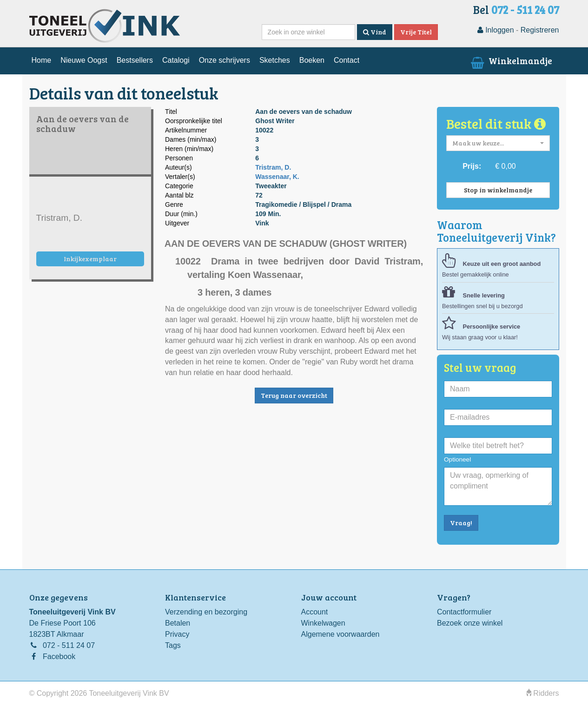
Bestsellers (135, 60)
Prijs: (472, 166)
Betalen (178, 623)
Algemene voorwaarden (340, 634)
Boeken (312, 60)
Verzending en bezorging (206, 612)
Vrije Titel (416, 32)
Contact (347, 60)
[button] (498, 143)
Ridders (543, 693)
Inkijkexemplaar (90, 259)
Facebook (59, 657)
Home (42, 60)
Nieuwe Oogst (84, 60)
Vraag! (461, 523)
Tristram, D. (273, 167)
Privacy (177, 634)
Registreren (540, 30)
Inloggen (496, 30)
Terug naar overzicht (294, 395)
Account (315, 612)
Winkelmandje (510, 60)
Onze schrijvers (225, 60)
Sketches (275, 60)
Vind (375, 32)
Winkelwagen (323, 623)
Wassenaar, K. (277, 177)
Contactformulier (464, 612)
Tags (173, 645)
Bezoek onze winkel (470, 623)
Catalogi (176, 60)
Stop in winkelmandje (498, 190)
